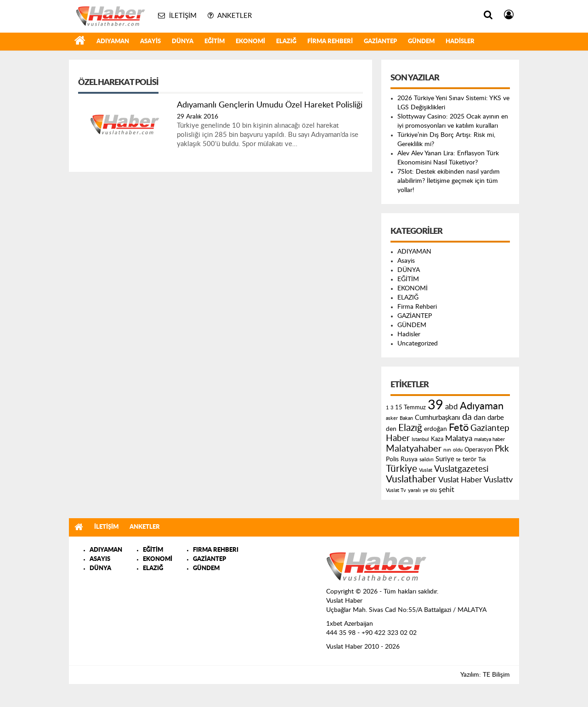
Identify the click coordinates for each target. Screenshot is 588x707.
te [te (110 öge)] (458, 460)
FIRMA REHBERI (216, 550)
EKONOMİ (250, 42)
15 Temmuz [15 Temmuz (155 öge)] (410, 408)
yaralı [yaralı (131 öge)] (414, 490)
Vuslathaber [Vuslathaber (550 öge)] (411, 479)
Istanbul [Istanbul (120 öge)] (420, 439)
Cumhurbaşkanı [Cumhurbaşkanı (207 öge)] (438, 418)
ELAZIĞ (286, 42)
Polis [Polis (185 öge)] (392, 459)
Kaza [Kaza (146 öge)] (437, 439)
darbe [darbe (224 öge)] (496, 418)
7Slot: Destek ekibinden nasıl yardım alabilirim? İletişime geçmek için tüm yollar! (449, 181)
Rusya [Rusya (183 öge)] (409, 459)
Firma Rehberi (330, 42)
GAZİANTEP (380, 42)
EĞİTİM (215, 42)
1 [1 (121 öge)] (387, 408)
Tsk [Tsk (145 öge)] (482, 459)
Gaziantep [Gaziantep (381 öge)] (490, 428)
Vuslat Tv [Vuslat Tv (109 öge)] (396, 490)
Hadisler (460, 42)
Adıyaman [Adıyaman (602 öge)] (482, 406)
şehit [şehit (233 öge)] (447, 490)
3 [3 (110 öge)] (392, 408)
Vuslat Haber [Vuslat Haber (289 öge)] (460, 480)
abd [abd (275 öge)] (452, 407)
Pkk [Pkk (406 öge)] (502, 449)
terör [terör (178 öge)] (469, 459)
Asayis (150, 42)
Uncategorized (418, 344)
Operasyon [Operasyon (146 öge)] (479, 450)
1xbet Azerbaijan (350, 624)
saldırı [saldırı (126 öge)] (427, 460)
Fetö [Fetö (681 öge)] (459, 428)
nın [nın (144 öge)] (447, 450)
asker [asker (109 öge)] (392, 418)
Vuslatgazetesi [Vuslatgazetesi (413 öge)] (461, 469)
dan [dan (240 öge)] (480, 418)
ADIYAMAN (113, 42)
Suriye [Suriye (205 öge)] (445, 459)
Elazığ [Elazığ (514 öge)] (410, 428)
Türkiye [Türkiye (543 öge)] (401, 469)
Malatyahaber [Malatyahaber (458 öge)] (414, 449)
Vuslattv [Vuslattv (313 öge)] (498, 480)
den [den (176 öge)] (391, 429)
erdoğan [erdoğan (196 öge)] (435, 429)
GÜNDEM (421, 42)
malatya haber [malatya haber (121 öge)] (489, 439)
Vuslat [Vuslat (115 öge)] (426, 470)
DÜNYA (183, 42)
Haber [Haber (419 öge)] (398, 438)
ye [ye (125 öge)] (425, 490)
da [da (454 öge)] (467, 417)
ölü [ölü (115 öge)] (433, 490)
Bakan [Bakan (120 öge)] (406, 418)
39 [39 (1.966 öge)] (435, 405)
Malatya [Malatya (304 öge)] (459, 438)
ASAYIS (100, 559)
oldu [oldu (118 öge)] (458, 450)
